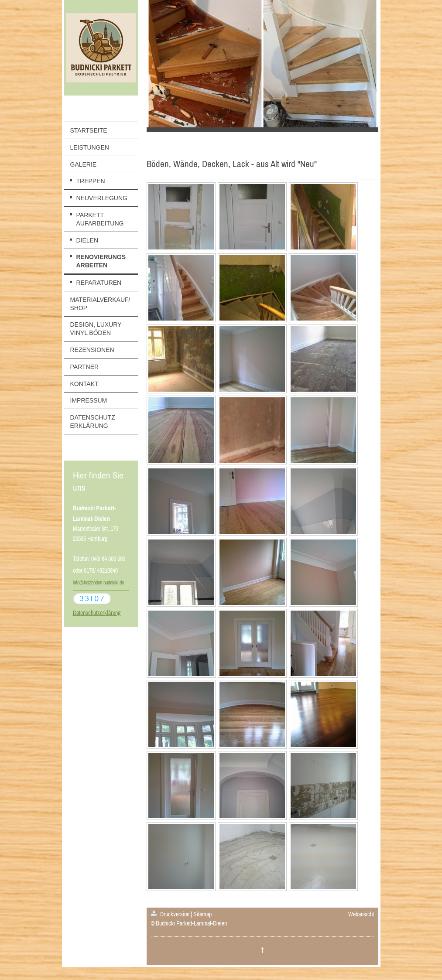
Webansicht (361, 914)
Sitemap (202, 914)
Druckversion (171, 914)
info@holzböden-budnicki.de (98, 583)
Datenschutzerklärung (97, 613)
